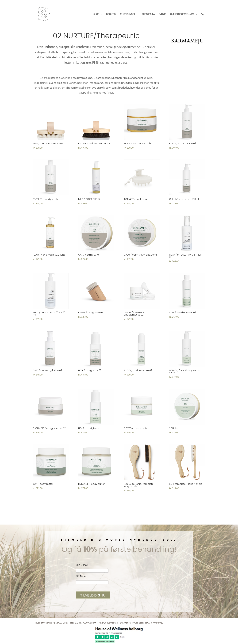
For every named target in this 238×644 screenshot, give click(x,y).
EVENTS (162, 14)
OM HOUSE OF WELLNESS (182, 14)
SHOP (96, 14)
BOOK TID (111, 14)
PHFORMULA (148, 14)
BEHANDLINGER (127, 14)
